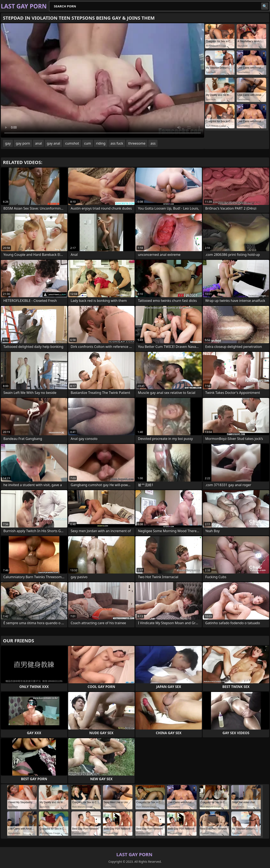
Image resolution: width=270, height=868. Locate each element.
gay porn (23, 143)
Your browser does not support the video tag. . (103, 80)
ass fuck (117, 143)
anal (38, 143)
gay (8, 143)
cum (88, 143)
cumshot (72, 143)
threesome (137, 143)
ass (153, 143)
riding (101, 143)
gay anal (53, 143)
